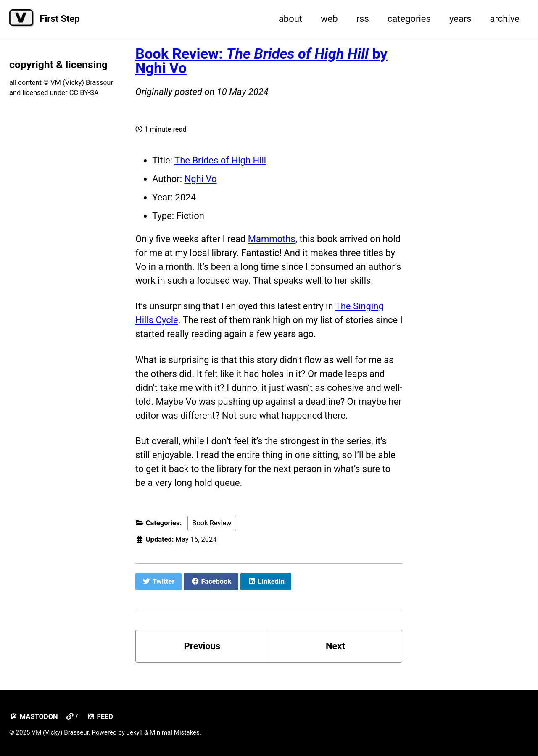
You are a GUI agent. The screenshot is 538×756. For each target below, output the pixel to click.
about (290, 19)
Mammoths (272, 239)
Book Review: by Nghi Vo (261, 61)
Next (335, 646)
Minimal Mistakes (175, 732)
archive (505, 19)
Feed (100, 717)
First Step (59, 19)
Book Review (212, 523)
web (329, 19)
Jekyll (135, 732)
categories (409, 19)
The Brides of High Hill (220, 160)
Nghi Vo (200, 179)
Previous (202, 646)
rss (363, 19)
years (460, 19)
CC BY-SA (84, 93)
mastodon (34, 717)
